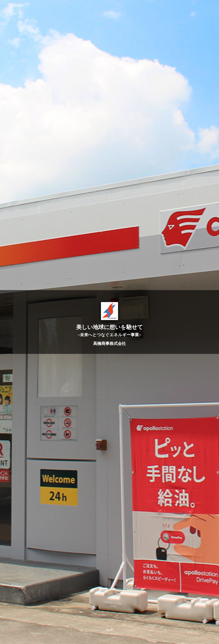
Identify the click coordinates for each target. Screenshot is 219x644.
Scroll (109, 630)
